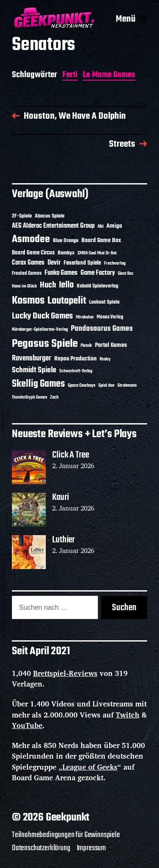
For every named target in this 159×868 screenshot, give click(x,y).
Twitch (128, 715)
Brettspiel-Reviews (65, 673)
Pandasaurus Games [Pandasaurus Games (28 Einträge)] (102, 329)
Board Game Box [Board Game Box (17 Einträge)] (101, 241)
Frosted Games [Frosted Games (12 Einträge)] (27, 274)
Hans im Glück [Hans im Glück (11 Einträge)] (24, 286)
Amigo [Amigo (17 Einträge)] (114, 226)
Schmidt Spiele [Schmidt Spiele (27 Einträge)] (34, 370)
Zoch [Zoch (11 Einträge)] (54, 397)
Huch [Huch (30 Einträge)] (48, 285)
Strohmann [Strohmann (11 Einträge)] (127, 385)
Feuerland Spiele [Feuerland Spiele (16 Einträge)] (82, 263)
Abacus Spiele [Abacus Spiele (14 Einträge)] (50, 216)
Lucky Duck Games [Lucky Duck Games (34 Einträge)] (42, 316)
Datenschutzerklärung (41, 848)
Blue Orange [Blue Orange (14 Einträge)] (66, 241)
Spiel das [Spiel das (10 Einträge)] (106, 385)
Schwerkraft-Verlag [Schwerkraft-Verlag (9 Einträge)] (76, 371)
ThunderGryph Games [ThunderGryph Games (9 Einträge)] (29, 398)
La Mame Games (109, 76)
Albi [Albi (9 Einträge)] (100, 227)
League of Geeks (90, 767)
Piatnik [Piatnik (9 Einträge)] (86, 346)
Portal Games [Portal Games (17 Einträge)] (111, 345)
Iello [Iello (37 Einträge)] (66, 285)
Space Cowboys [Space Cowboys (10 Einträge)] (82, 385)
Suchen (124, 608)
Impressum (91, 848)
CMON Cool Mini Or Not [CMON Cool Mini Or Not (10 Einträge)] (97, 253)
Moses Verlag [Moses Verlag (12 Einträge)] (110, 317)
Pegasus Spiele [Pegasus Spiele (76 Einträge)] (45, 344)
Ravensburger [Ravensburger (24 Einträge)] (32, 359)
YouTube (27, 725)
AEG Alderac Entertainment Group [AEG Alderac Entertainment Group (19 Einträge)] (53, 226)
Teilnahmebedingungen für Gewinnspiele (66, 835)
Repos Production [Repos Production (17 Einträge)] (75, 359)
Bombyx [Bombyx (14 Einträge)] (66, 253)
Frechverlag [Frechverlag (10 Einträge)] (115, 263)
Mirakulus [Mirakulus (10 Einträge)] (85, 317)
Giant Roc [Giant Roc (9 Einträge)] (126, 274)
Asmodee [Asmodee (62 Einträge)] (31, 239)
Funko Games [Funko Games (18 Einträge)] (61, 273)
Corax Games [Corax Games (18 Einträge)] (28, 263)
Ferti (70, 76)
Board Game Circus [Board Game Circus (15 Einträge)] (33, 253)
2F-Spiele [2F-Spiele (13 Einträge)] (22, 216)
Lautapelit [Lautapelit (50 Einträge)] (67, 301)
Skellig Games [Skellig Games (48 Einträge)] (38, 384)
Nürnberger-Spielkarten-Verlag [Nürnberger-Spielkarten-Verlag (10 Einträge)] (40, 329)
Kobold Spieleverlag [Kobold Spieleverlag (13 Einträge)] (98, 286)
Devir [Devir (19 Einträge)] (54, 263)
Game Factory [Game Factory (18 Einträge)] (98, 273)
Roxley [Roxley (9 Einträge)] (105, 359)
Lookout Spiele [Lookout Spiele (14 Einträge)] (104, 302)
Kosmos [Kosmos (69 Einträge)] (28, 301)
